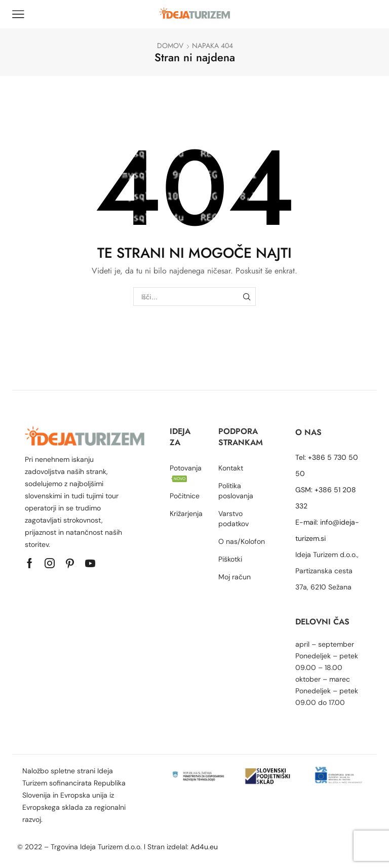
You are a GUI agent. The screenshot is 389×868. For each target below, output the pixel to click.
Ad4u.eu (205, 847)
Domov (170, 46)
